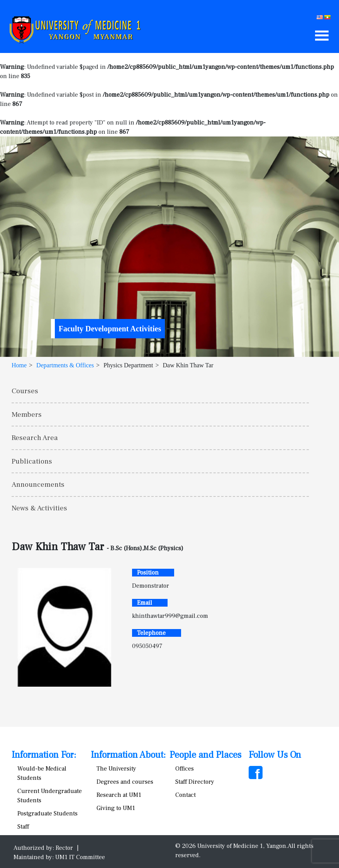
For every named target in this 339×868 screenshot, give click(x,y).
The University (116, 769)
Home (19, 365)
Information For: (44, 755)
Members (27, 414)
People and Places (205, 755)
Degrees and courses (125, 782)
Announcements (38, 484)
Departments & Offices (65, 365)
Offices (185, 769)
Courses (25, 391)
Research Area (35, 438)
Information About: (128, 755)
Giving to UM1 (116, 808)
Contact (186, 795)
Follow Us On (275, 755)
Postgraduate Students (47, 813)
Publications (32, 461)
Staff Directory (195, 782)
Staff (23, 827)
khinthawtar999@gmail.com (170, 616)
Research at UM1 (119, 795)
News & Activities (39, 508)
